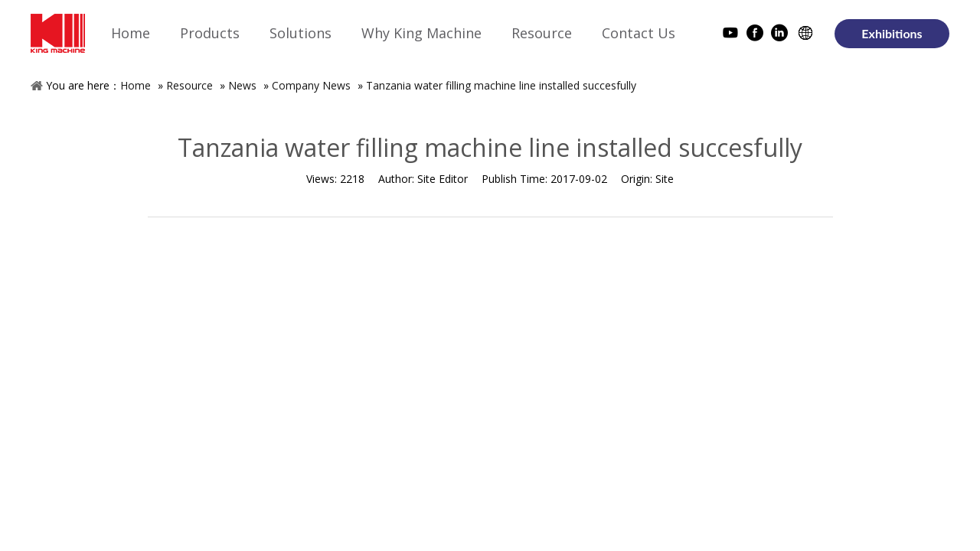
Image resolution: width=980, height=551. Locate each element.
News (242, 85)
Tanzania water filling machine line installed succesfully (501, 85)
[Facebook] (755, 35)
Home (136, 85)
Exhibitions (892, 33)
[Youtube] (730, 35)
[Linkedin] (779, 35)
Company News (311, 85)
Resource (189, 85)
